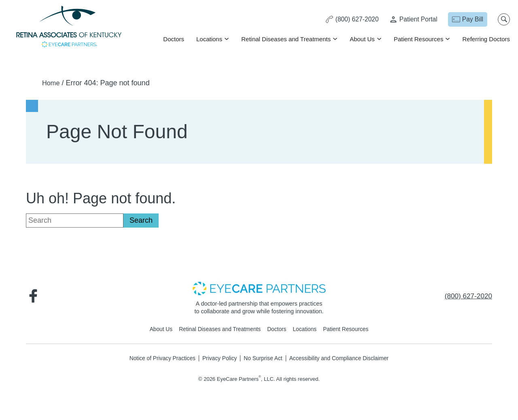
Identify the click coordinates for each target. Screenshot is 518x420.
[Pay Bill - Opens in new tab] (467, 19)
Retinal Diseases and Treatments (286, 39)
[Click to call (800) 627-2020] (349, 19)
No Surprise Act (263, 359)
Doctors (174, 39)
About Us (362, 39)
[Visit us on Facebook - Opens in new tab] (34, 296)
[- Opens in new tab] (259, 288)
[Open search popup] (504, 19)
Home (52, 83)
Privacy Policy (218, 359)
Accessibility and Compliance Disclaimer (342, 359)
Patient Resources (419, 39)
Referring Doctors (486, 39)
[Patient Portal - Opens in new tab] (412, 19)
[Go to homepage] (69, 27)
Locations (209, 39)
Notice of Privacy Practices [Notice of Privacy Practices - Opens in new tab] (158, 359)
